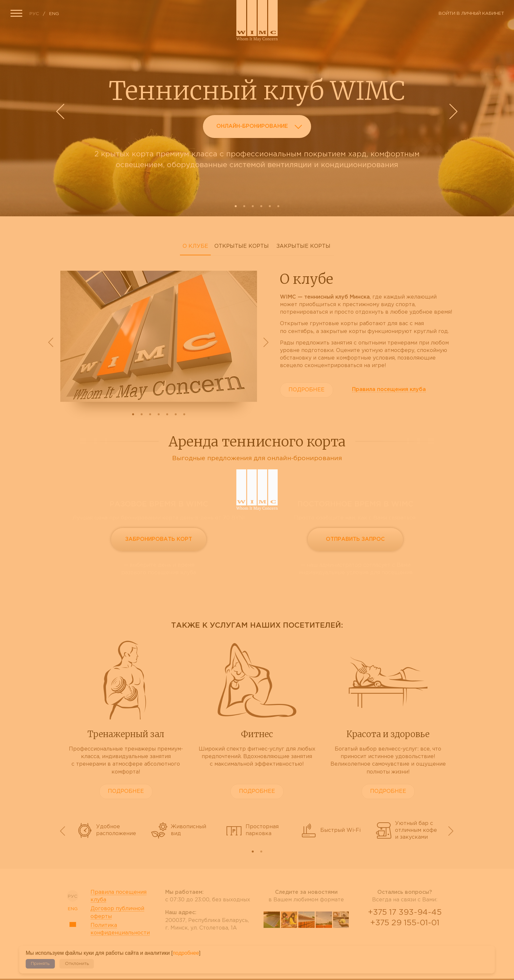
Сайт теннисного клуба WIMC (257, 21)
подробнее (186, 953)
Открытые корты (242, 246)
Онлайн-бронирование (261, 128)
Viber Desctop (389, 940)
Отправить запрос (355, 539)
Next (453, 111)
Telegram (420, 940)
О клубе (195, 246)
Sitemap (73, 924)
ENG (54, 14)
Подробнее (306, 390)
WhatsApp (405, 940)
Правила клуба (389, 390)
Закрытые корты (303, 246)
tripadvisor (306, 944)
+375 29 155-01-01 (405, 923)
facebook (289, 944)
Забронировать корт (159, 539)
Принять (40, 964)
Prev (61, 111)
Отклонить (77, 964)
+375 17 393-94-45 (405, 912)
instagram (324, 944)
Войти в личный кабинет (471, 13)
